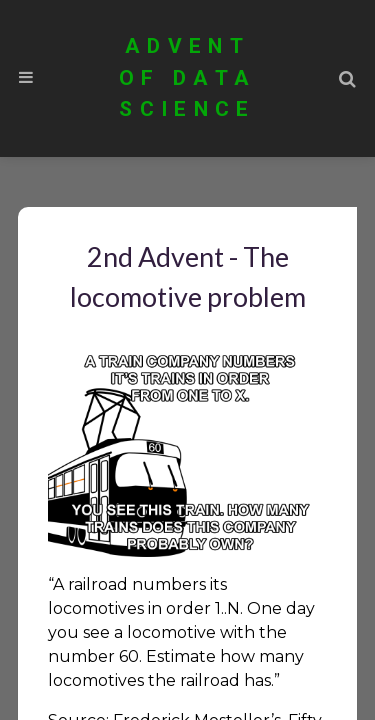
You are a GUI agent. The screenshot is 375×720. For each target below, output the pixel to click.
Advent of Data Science (187, 77)
